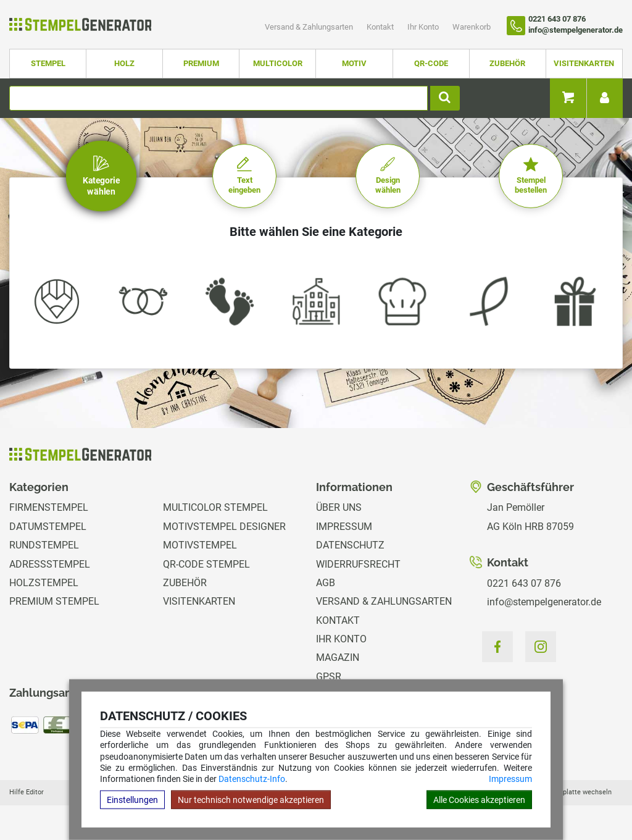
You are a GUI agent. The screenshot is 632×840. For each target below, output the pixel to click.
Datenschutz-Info (252, 779)
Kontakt (381, 27)
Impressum (510, 779)
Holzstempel (44, 583)
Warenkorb (472, 27)
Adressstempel (50, 564)
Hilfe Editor (27, 792)
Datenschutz (350, 545)
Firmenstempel (49, 507)
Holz (124, 63)
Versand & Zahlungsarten (310, 27)
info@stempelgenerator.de (544, 602)
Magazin (338, 657)
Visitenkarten (584, 63)
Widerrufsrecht (358, 564)
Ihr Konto (424, 27)
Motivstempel (200, 545)
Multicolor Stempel (215, 507)
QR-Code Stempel (206, 564)
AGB (326, 583)
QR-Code (431, 63)
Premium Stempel (54, 601)
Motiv (354, 63)
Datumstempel (48, 527)
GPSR (329, 677)
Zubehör (507, 63)
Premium (201, 63)
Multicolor (278, 63)
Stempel (48, 63)
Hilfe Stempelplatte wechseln (566, 792)
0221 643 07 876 (524, 583)
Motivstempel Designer (224, 527)
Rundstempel (44, 545)
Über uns (339, 507)
